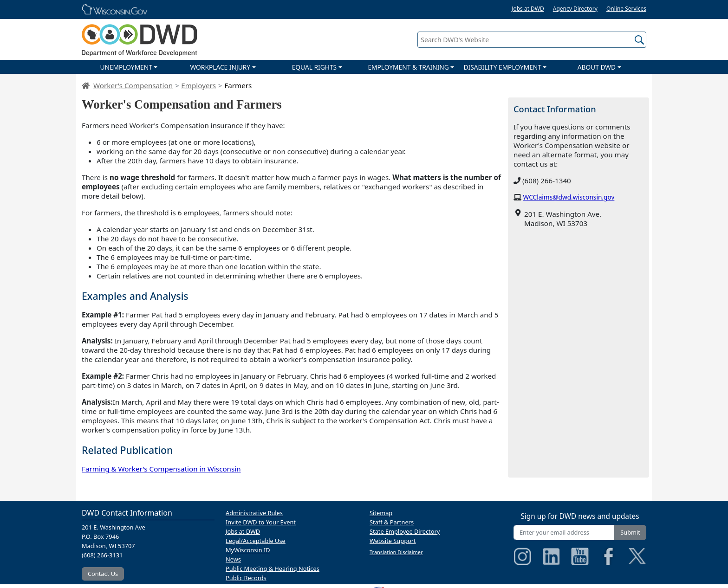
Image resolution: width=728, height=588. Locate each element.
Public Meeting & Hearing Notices (273, 569)
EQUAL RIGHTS (314, 67)
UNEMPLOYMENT (126, 67)
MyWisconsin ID (248, 550)
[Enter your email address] (564, 533)
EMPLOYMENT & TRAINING (408, 67)
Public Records (246, 578)
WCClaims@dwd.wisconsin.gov (569, 197)
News (233, 559)
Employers (198, 85)
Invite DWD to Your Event (261, 522)
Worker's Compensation (133, 85)
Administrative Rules (254, 513)
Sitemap (381, 513)
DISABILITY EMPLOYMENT (503, 67)
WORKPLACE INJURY (220, 67)
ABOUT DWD (597, 67)
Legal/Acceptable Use (256, 541)
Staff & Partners (392, 522)
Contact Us (103, 574)
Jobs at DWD (528, 9)
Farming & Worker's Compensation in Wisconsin (161, 469)
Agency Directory (575, 9)
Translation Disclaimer (396, 552)
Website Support (393, 541)
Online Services (626, 9)
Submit (630, 532)
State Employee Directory (405, 531)
